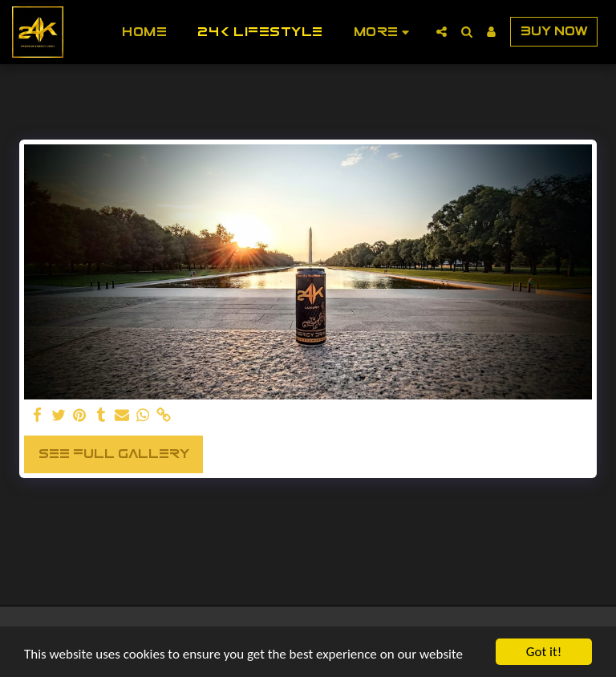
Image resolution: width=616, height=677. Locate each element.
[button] (442, 32)
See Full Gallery (114, 454)
